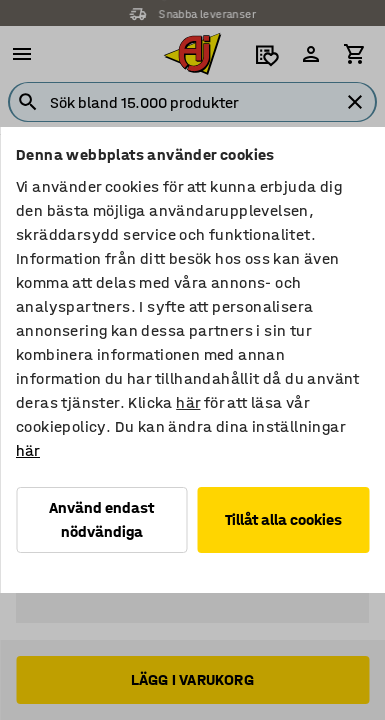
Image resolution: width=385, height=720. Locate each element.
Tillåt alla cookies (283, 519)
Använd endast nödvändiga (101, 519)
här (188, 402)
